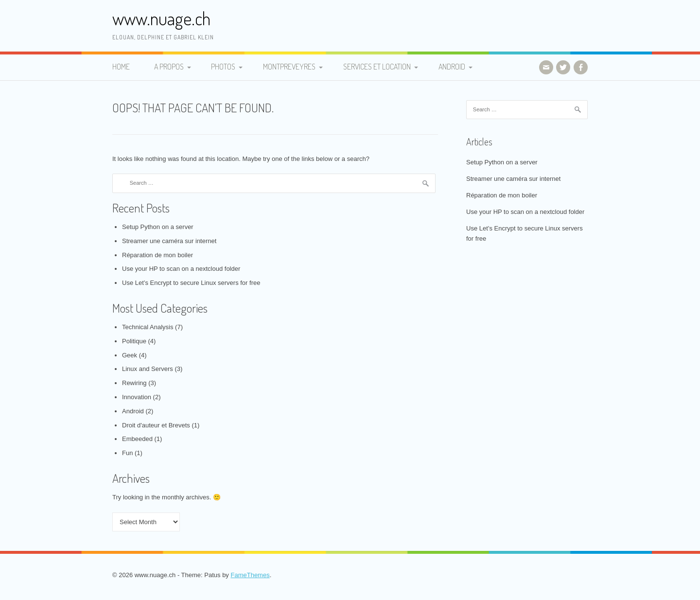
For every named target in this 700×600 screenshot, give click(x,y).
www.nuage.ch (161, 18)
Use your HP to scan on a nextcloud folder (181, 269)
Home (121, 67)
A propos (169, 67)
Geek (130, 355)
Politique (134, 341)
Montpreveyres (289, 67)
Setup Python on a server (158, 227)
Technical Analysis (148, 327)
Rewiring (134, 383)
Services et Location (377, 67)
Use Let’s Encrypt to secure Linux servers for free (191, 283)
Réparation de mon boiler (157, 255)
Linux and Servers (148, 369)
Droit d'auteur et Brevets (156, 425)
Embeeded (137, 439)
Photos (223, 67)
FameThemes (250, 575)
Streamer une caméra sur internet (169, 241)
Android (452, 67)
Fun (127, 453)
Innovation (137, 397)
